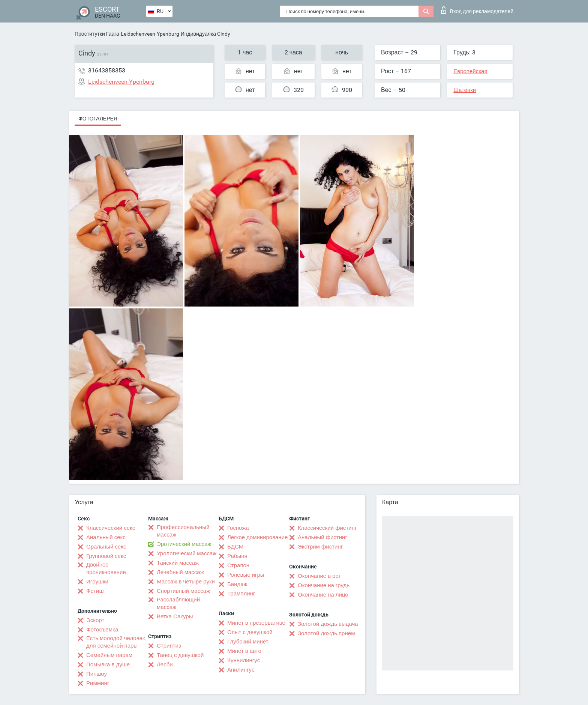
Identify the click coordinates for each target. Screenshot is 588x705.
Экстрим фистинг (320, 547)
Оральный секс (106, 547)
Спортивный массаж (183, 591)
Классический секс (111, 528)
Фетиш (95, 591)
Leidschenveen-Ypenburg (150, 34)
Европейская (470, 71)
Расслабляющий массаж (178, 603)
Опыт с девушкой (250, 632)
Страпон (238, 565)
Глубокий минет (248, 642)
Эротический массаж (184, 544)
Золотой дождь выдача (328, 624)
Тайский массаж (178, 563)
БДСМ (235, 547)
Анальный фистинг (322, 537)
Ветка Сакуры (175, 616)
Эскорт (95, 620)
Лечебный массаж (180, 572)
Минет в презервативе (256, 623)
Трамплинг (241, 594)
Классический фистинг (327, 528)
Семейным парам (109, 655)
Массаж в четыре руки (186, 582)
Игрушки (97, 582)
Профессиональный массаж (183, 531)
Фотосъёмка (102, 630)
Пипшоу (97, 674)
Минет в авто (244, 651)
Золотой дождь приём (326, 633)
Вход (477, 10)
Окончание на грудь (324, 585)
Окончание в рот (319, 576)
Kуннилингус (244, 660)
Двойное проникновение (106, 568)
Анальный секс (106, 537)
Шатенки (465, 90)
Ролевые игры (246, 575)
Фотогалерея (98, 119)
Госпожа (238, 528)
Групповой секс (106, 556)
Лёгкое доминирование (257, 537)
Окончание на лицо (323, 595)
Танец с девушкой (180, 655)
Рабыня (237, 556)
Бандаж (237, 584)
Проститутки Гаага (97, 34)
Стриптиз (169, 646)
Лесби (165, 664)
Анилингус (241, 670)
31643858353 (107, 70)
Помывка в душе (108, 664)
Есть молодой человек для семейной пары (115, 642)
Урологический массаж (187, 553)
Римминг (98, 683)
